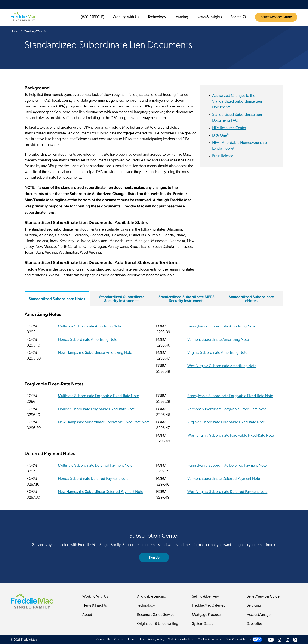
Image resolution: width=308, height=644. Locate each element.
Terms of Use (136, 640)
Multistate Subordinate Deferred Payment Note (96, 466)
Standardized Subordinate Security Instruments (122, 299)
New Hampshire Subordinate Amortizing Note (95, 353)
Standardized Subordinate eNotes (251, 299)
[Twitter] (295, 640)
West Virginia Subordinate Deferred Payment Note (227, 492)
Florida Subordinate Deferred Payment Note (94, 479)
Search (238, 17)
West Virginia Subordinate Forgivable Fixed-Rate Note (231, 436)
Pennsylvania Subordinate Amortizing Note (222, 326)
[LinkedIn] (287, 640)
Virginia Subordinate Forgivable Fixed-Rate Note (226, 423)
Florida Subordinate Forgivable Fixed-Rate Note (97, 409)
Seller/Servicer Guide (276, 17)
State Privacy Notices (181, 640)
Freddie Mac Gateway (209, 606)
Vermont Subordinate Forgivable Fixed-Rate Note (227, 409)
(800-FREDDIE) (93, 17)
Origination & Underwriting (158, 624)
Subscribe (254, 624)
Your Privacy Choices (239, 640)
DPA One (220, 136)
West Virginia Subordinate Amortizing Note (222, 366)
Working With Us (95, 597)
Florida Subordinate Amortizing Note (88, 340)
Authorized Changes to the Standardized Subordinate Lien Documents (237, 102)
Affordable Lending (152, 597)
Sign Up (154, 557)
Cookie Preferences (210, 640)
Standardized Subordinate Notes (57, 299)
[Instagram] (280, 640)
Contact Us (103, 640)
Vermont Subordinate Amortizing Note (218, 340)
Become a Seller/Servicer (156, 615)
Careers (119, 640)
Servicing (254, 606)
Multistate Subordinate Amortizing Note (90, 326)
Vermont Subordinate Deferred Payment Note (224, 479)
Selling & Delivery (205, 597)
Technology (157, 17)
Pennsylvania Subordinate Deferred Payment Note (227, 466)
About (87, 615)
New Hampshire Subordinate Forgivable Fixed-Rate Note (104, 423)
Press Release (223, 156)
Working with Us (126, 17)
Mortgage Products (207, 615)
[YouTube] (271, 640)
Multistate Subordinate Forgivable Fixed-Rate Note (98, 396)
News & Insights (209, 17)
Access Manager (259, 615)
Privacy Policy (156, 640)
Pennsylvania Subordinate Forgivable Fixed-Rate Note (230, 396)
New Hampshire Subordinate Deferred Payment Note (101, 492)
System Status (203, 624)
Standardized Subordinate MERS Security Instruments (187, 299)
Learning (181, 17)
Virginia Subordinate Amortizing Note (217, 353)
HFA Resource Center (229, 128)
